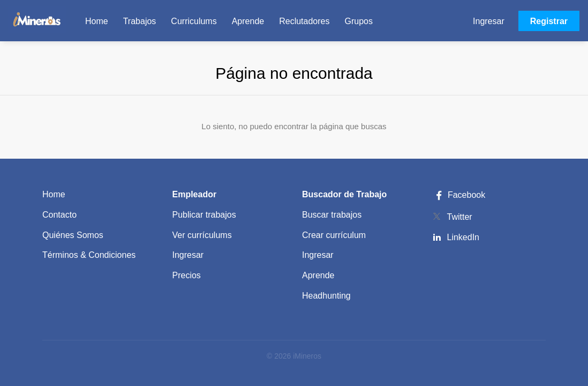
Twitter (460, 217)
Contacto (59, 215)
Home (54, 194)
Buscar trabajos (332, 215)
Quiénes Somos (73, 235)
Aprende (318, 275)
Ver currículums (202, 235)
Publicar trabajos (204, 215)
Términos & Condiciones (89, 255)
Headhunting (326, 296)
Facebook (459, 195)
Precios (187, 275)
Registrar (549, 21)
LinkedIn (463, 237)
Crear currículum (334, 235)
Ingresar (489, 21)
